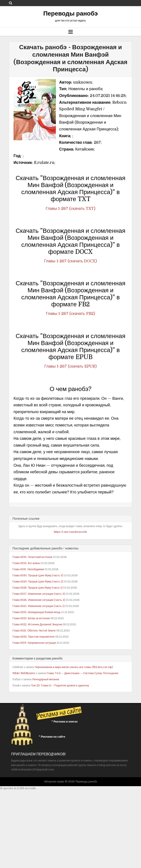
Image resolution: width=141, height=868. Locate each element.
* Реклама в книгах (65, 722)
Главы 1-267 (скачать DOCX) (70, 261)
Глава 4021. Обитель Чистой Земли (34, 631)
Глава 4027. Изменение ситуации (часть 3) (39, 594)
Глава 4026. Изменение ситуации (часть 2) (39, 600)
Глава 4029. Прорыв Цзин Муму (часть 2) (38, 582)
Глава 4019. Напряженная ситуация (34, 643)
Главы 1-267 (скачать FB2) (70, 314)
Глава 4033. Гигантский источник (32, 557)
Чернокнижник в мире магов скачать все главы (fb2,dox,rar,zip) (74, 667)
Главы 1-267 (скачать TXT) (70, 209)
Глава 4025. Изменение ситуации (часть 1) (39, 606)
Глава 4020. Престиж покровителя (34, 637)
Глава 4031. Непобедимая (28, 569)
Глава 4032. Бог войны (26, 563)
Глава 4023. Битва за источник (31, 618)
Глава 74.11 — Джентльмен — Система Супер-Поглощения (82, 673)
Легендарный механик (46, 679)
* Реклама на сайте (52, 737)
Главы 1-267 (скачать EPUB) (70, 366)
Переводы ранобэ (70, 14)
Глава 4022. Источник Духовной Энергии (37, 624)
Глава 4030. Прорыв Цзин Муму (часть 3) (38, 575)
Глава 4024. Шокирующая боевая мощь (37, 612)
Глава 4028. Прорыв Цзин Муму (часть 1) (38, 588)
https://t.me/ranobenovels (70, 532)
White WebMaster (24, 673)
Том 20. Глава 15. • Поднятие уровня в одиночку (60, 686)
